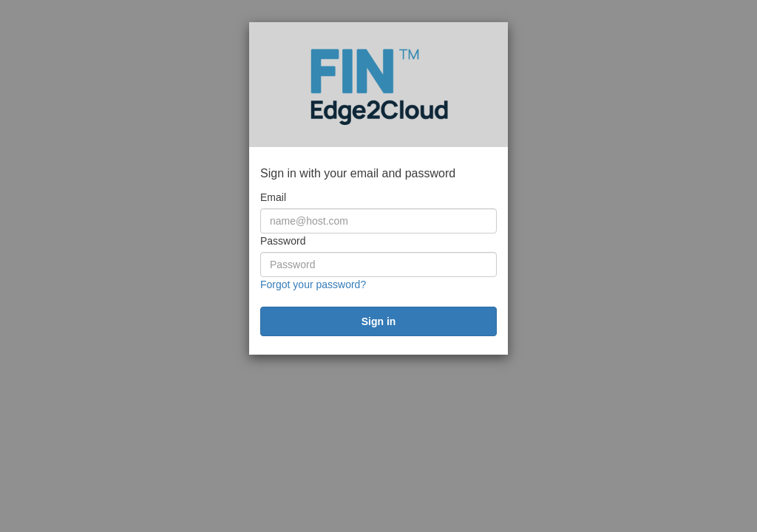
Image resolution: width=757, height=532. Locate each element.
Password (283, 241)
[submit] (378, 321)
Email (273, 197)
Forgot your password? (313, 284)
